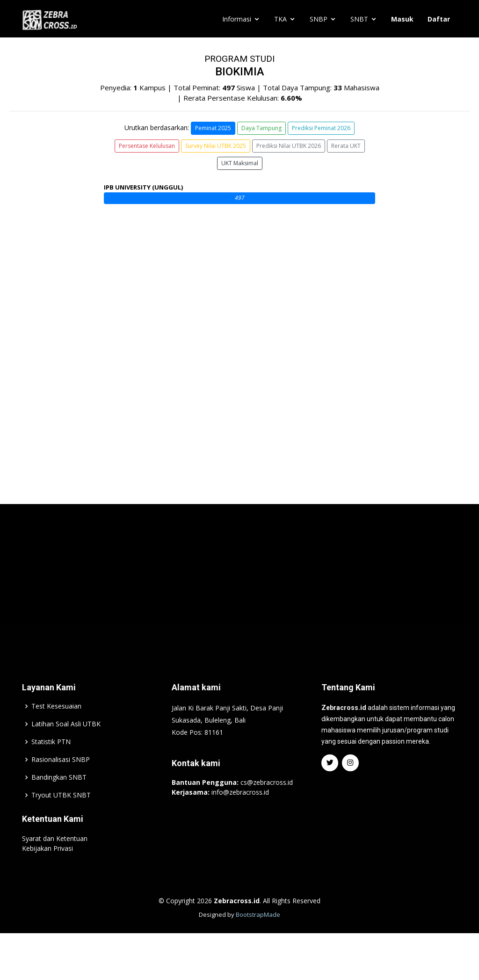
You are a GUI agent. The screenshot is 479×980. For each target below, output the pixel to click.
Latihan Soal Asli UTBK (66, 747)
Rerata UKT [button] (346, 146)
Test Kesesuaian (56, 730)
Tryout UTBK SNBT (61, 819)
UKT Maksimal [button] (240, 163)
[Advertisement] (239, 602)
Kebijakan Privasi (47, 872)
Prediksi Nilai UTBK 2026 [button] (289, 146)
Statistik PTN (51, 765)
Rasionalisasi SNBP (61, 783)
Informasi (237, 19)
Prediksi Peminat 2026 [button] (321, 128)
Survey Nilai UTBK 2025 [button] (216, 146)
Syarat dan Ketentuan (55, 862)
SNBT (359, 19)
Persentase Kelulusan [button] (147, 146)
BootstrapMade (258, 938)
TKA (280, 19)
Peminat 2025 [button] (213, 128)
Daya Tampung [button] (261, 128)
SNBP (319, 19)
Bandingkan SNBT (59, 801)
